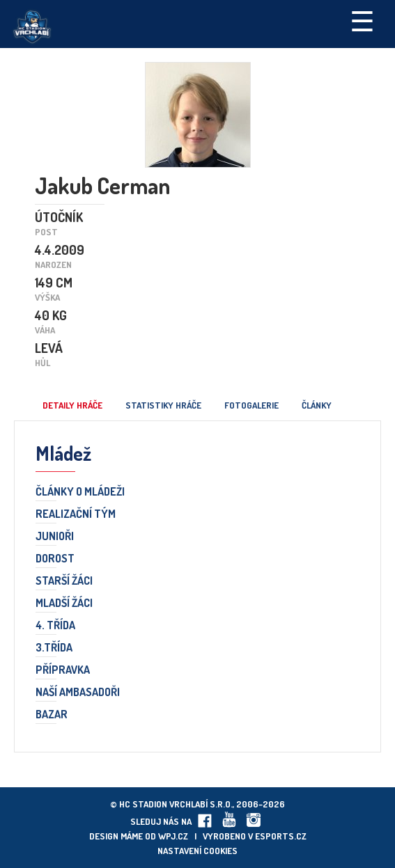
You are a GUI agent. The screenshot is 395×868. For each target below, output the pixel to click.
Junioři (55, 537)
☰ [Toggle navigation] (362, 20)
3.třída (54, 648)
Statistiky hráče (163, 405)
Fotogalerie (251, 405)
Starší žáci (64, 581)
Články (317, 405)
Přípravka (63, 670)
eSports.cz (281, 836)
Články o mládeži (80, 492)
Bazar (52, 715)
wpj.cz (173, 836)
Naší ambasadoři (78, 693)
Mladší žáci (64, 603)
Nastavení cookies (197, 851)
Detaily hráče (72, 405)
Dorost (55, 559)
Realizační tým (76, 514)
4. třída (55, 626)
